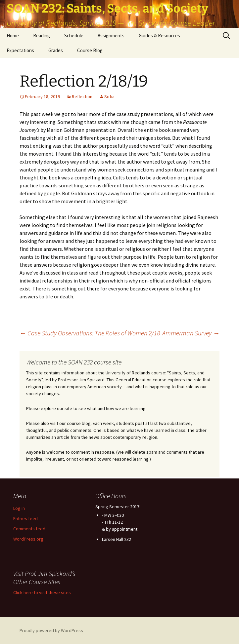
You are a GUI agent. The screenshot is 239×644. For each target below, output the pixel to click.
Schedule (74, 36)
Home (13, 36)
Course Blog (90, 50)
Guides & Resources (159, 36)
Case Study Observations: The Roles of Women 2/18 (90, 333)
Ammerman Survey (191, 333)
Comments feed (29, 529)
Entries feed (25, 518)
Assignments (111, 36)
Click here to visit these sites (42, 592)
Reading (42, 36)
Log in (19, 508)
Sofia (109, 96)
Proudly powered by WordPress (51, 630)
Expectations (20, 50)
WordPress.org (28, 539)
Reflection (82, 96)
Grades (56, 50)
